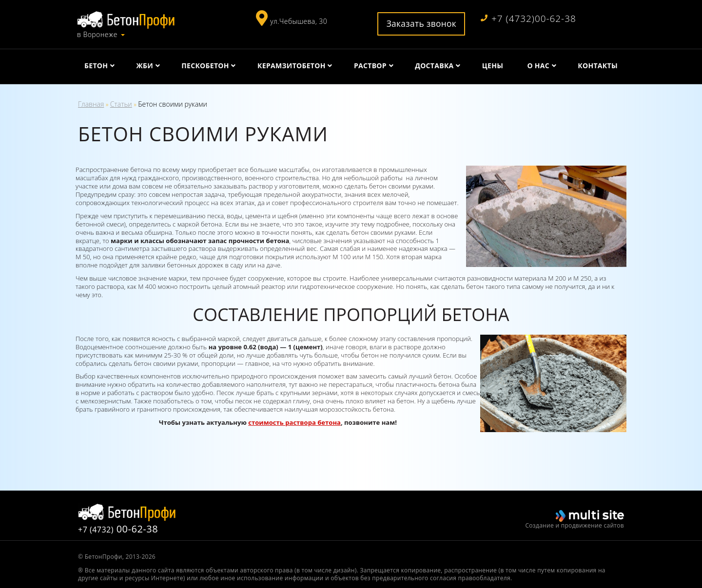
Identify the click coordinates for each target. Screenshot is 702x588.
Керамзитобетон (292, 66)
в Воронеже (97, 35)
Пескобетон (205, 66)
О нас (538, 66)
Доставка (434, 66)
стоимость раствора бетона (294, 422)
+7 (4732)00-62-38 (528, 19)
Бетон (96, 66)
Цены (493, 66)
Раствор (370, 66)
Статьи (121, 104)
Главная (91, 104)
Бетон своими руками (173, 104)
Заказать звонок (422, 23)
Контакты (598, 66)
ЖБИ (145, 66)
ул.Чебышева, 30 (299, 21)
